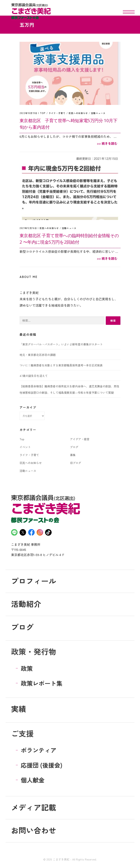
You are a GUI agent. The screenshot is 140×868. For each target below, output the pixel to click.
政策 (27, 668)
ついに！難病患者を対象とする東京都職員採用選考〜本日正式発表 (61, 365)
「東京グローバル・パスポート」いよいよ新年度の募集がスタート (61, 344)
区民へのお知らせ (78, 113)
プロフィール (34, 581)
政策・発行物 (34, 651)
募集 (73, 455)
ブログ (74, 447)
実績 (19, 709)
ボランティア (39, 750)
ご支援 (22, 733)
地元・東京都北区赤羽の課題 (38, 355)
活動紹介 (26, 604)
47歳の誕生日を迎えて (34, 376)
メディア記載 (34, 807)
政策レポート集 (42, 683)
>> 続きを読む (107, 143)
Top (43, 113)
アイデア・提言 (80, 439)
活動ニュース (98, 113)
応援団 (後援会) (42, 765)
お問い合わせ (34, 830)
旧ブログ (76, 463)
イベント (25, 447)
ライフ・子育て (57, 113)
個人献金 (33, 780)
